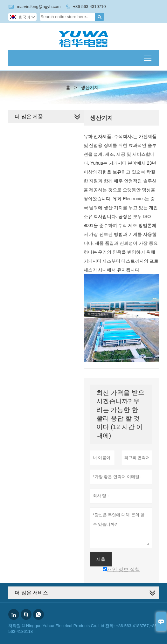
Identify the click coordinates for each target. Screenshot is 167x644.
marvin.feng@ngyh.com (39, 7)
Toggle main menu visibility (148, 56)
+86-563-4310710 (89, 7)
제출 (101, 559)
